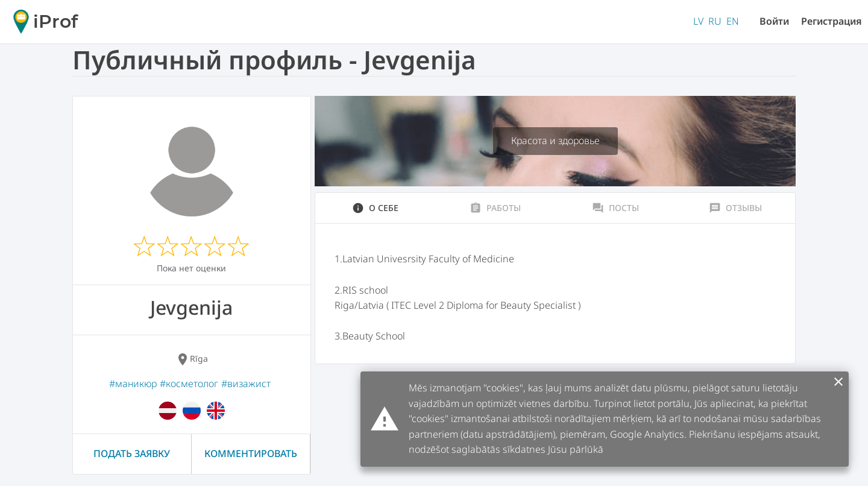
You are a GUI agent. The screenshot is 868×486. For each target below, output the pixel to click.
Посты (615, 208)
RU (715, 21)
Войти (774, 21)
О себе (375, 208)
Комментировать (251, 453)
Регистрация (832, 21)
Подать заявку (132, 453)
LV (698, 21)
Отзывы (735, 208)
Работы (495, 208)
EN (733, 21)
